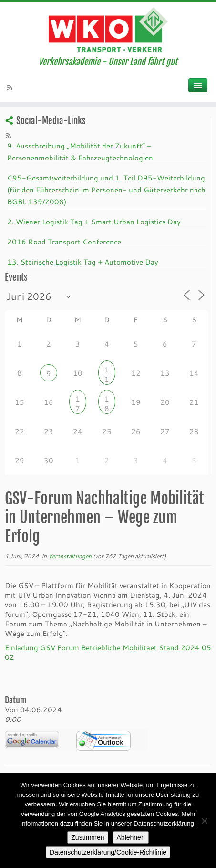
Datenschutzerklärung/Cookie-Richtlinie (108, 852)
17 (78, 400)
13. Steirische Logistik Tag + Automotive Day (83, 262)
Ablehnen (131, 837)
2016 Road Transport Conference (64, 242)
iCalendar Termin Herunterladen (103, 741)
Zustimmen (87, 837)
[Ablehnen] (204, 821)
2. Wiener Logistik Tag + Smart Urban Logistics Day (94, 222)
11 (107, 371)
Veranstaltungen (71, 556)
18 (107, 400)
